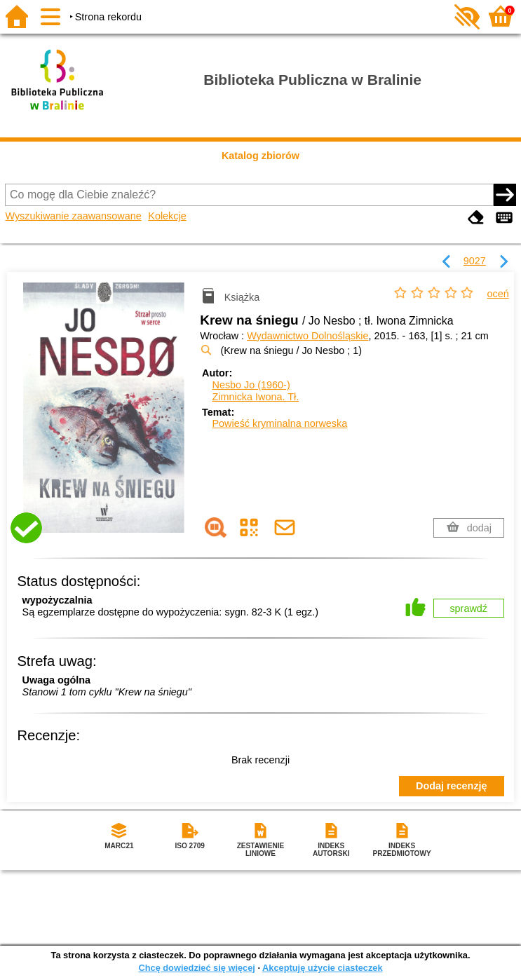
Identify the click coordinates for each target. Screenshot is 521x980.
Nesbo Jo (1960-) (251, 385)
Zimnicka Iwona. (255, 397)
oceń (498, 294)
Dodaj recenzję (452, 786)
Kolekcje (167, 216)
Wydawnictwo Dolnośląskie (307, 336)
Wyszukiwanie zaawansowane (73, 216)
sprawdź (468, 608)
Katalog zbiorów (260, 156)
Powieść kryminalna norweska (279, 423)
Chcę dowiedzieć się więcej (196, 968)
